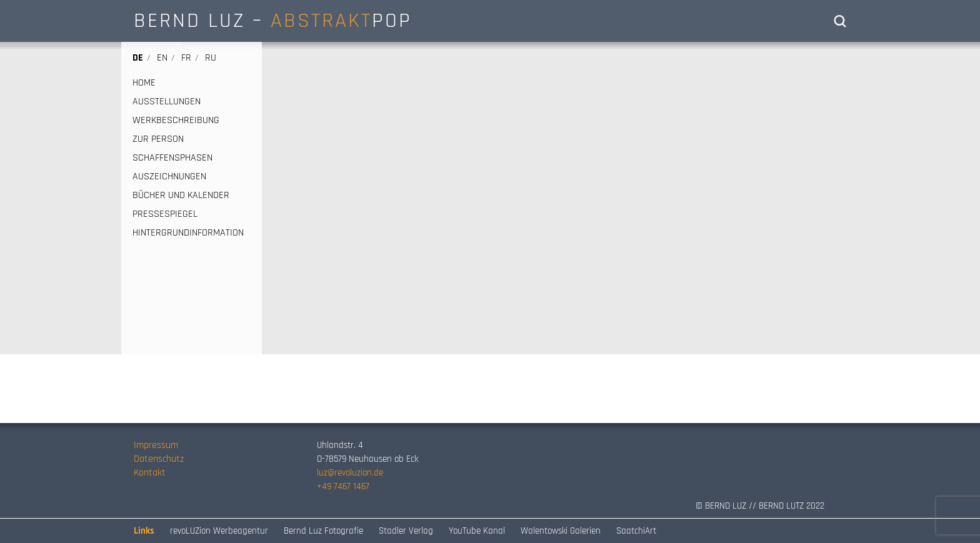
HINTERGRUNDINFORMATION (188, 233)
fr (186, 58)
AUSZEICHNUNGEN (169, 177)
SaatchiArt (636, 531)
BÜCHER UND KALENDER (181, 196)
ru (211, 58)
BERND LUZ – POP (273, 21)
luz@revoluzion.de (350, 473)
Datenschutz (159, 459)
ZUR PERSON (158, 139)
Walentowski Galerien (561, 531)
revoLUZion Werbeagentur (219, 531)
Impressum (156, 445)
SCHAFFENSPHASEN (172, 158)
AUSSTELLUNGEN (167, 102)
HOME (144, 83)
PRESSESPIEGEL (165, 214)
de (138, 58)
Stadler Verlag (406, 531)
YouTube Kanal (477, 531)
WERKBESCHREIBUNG (176, 121)
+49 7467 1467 (343, 486)
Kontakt (150, 473)
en (162, 58)
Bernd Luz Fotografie (323, 531)
